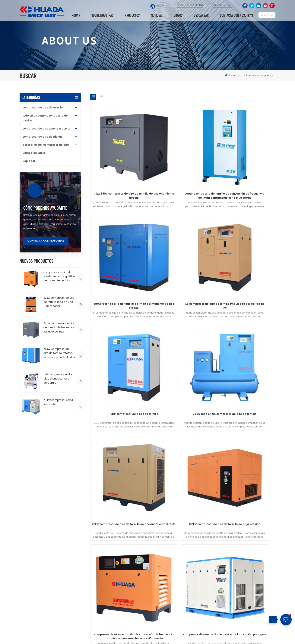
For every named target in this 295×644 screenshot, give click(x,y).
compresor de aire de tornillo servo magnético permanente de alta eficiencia (59, 277)
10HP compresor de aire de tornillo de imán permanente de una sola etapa (180, 575)
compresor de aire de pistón (42, 137)
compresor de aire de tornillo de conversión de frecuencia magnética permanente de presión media (246, 333)
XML (273, 638)
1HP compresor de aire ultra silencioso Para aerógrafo (58, 379)
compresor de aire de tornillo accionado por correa (119, 607)
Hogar (76, 15)
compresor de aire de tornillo (43, 108)
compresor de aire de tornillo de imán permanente (121, 566)
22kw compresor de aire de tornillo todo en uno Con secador (59, 302)
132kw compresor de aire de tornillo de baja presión (183, 333)
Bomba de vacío (34, 153)
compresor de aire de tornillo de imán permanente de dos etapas (246, 168)
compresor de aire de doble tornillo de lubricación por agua (120, 415)
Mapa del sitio (260, 638)
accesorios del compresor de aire (46, 145)
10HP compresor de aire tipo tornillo (183, 249)
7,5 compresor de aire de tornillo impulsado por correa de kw (120, 251)
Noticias (157, 15)
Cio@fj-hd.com (223, 6)
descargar (201, 15)
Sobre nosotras (102, 15)
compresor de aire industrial (118, 592)
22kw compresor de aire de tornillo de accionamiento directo (120, 333)
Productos (132, 15)
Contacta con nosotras (236, 15)
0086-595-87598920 (190, 6)
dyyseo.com (166, 638)
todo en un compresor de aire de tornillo (45, 118)
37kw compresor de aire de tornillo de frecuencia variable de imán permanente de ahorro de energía (59, 328)
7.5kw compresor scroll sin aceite (58, 402)
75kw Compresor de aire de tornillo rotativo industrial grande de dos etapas (59, 353)
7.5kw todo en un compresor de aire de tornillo (246, 251)
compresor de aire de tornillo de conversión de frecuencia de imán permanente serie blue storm (183, 168)
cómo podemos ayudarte (45, 208)
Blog (224, 463)
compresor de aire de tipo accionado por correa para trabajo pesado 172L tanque (180, 603)
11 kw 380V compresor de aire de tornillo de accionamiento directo (120, 168)
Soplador (29, 161)
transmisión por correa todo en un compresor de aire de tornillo (183, 415)
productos (69, 463)
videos (178, 15)
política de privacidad (147, 470)
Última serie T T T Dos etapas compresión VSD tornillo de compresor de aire (174, 562)
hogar (38, 463)
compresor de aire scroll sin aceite (46, 129)
